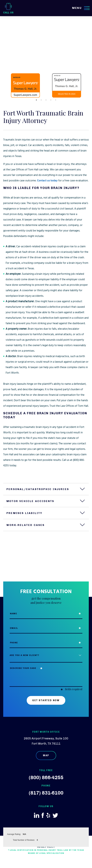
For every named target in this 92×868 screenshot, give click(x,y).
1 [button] (36, 100)
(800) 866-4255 (46, 778)
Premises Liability (24, 513)
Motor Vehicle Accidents (30, 501)
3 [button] (46, 100)
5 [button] (56, 100)
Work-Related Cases (26, 525)
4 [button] (51, 100)
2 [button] (41, 100)
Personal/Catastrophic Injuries (38, 489)
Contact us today (47, 181)
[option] (25, 85)
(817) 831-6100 (46, 793)
